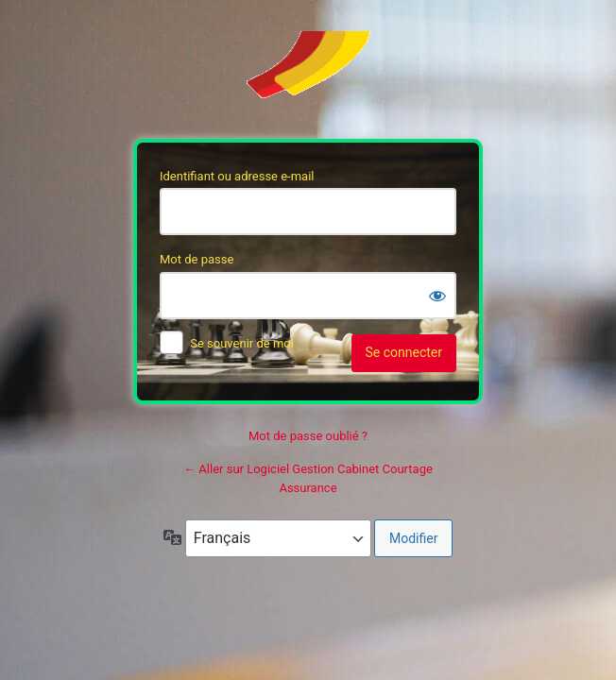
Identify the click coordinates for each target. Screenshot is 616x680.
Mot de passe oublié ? (308, 436)
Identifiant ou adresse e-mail (237, 176)
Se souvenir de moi (242, 343)
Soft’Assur (308, 74)
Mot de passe (197, 259)
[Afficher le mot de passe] (437, 296)
